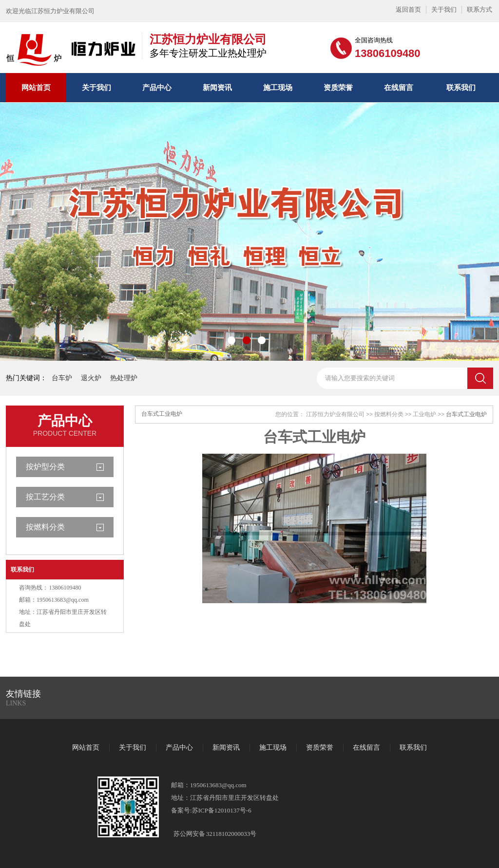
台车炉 (62, 378)
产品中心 (157, 88)
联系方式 (480, 9)
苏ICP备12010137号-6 (222, 810)
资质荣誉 (338, 88)
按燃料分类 (45, 527)
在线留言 (399, 88)
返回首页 (408, 9)
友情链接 (23, 694)
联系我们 (461, 88)
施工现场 (278, 88)
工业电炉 (424, 414)
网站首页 (36, 88)
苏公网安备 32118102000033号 (215, 834)
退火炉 (91, 378)
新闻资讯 (217, 88)
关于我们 (444, 9)
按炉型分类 (45, 467)
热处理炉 (124, 378)
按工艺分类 (45, 497)
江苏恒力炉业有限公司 (335, 414)
